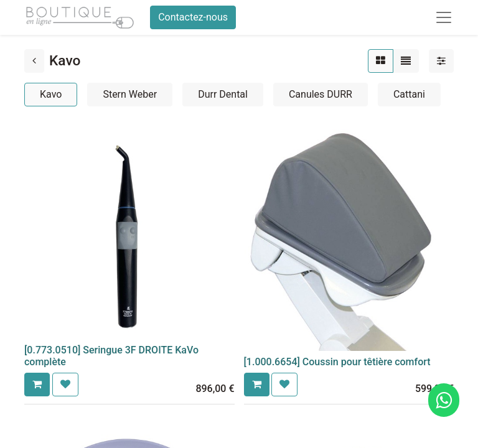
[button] (37, 385)
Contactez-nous (193, 17)
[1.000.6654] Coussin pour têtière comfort (337, 362)
